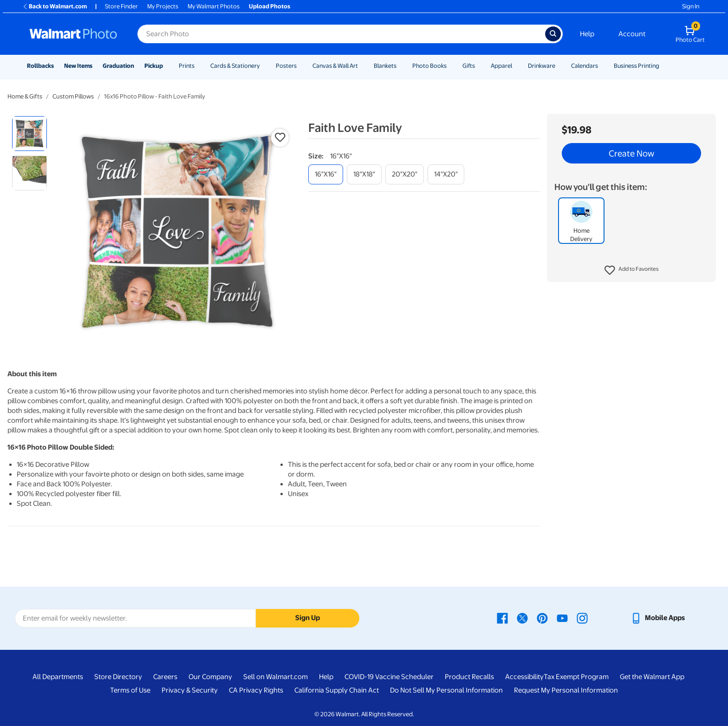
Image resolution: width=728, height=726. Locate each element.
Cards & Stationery (235, 66)
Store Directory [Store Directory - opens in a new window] (118, 677)
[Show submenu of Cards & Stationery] (264, 66)
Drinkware (542, 66)
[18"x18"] (364, 174)
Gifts (469, 66)
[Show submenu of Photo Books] (451, 66)
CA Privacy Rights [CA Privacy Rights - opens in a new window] (256, 690)
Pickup (154, 66)
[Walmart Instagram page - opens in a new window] (582, 618)
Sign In (691, 6)
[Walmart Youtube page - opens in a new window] (562, 618)
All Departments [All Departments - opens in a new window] (58, 677)
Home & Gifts (25, 96)
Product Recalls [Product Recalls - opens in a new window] (469, 677)
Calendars (585, 66)
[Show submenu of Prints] (199, 66)
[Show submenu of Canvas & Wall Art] (362, 66)
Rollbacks (40, 66)
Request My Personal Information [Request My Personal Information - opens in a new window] (566, 690)
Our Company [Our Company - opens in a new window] (210, 677)
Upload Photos (270, 6)
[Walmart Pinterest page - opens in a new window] (542, 618)
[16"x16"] (326, 174)
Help (587, 34)
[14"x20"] (446, 174)
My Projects (163, 6)
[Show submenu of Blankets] (401, 66)
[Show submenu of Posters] (301, 66)
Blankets (385, 66)
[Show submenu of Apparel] (516, 66)
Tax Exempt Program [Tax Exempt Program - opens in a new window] (576, 677)
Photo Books (429, 66)
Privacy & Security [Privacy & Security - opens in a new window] (190, 690)
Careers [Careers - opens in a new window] (165, 677)
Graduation (118, 66)
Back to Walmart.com (55, 6)
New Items (78, 66)
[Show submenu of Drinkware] (559, 66)
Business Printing (637, 66)
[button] (632, 270)
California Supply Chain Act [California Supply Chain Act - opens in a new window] (337, 690)
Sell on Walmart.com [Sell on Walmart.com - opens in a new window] (276, 677)
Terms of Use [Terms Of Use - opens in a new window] (130, 690)
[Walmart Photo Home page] (73, 34)
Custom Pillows (73, 96)
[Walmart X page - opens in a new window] (522, 618)
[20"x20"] (405, 174)
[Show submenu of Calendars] (602, 66)
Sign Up (308, 618)
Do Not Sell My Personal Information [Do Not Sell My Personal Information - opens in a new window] (446, 690)
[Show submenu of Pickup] (167, 66)
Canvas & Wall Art (335, 66)
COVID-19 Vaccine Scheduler (389, 677)
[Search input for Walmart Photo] (341, 34)
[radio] (29, 134)
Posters (286, 66)
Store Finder (121, 6)
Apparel (501, 66)
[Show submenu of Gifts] (479, 66)
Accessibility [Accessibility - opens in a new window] (524, 677)
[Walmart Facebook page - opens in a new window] (502, 618)
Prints (187, 66)
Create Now (631, 153)
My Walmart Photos (214, 6)
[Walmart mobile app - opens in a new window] (658, 618)
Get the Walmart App (652, 677)
